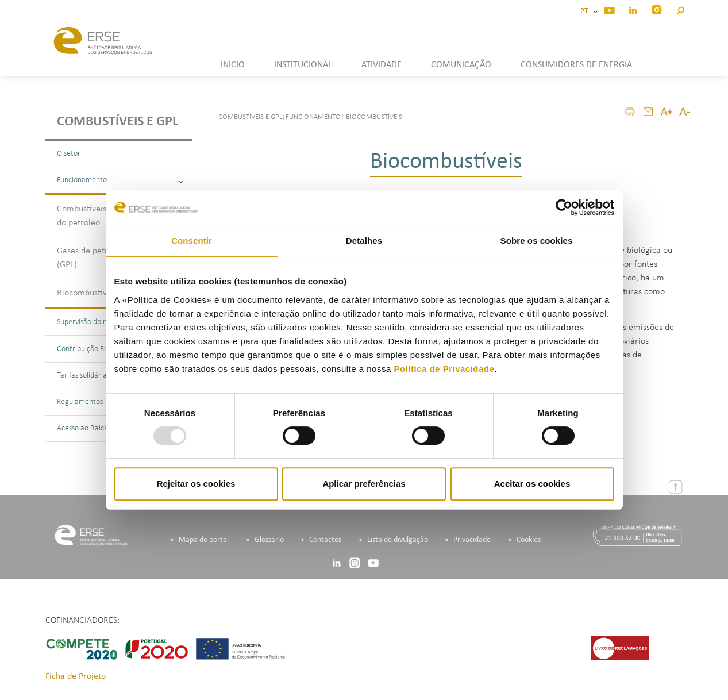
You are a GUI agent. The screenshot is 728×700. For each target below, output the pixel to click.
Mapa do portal (204, 540)
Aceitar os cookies (532, 484)
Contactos (325, 540)
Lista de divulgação (398, 540)
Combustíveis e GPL (118, 122)
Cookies (529, 540)
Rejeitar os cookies (196, 484)
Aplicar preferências (364, 484)
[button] (680, 9)
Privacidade (472, 540)
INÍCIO (233, 65)
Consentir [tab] (192, 241)
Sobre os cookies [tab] (537, 241)
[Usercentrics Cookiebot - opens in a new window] (564, 207)
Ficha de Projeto (76, 676)
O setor (69, 154)
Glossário (269, 540)
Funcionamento (120, 180)
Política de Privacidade (444, 369)
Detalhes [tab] (364, 241)
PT (586, 11)
